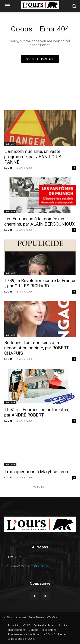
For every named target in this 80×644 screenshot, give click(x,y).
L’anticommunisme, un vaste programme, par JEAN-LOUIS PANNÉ (33, 157)
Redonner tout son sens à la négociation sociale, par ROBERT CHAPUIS (37, 348)
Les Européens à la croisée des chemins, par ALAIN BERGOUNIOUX (39, 221)
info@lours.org (38, 566)
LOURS (8, 168)
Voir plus (40, 487)
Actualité (10, 144)
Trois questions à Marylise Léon (36, 472)
